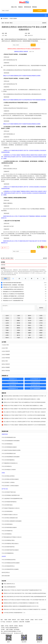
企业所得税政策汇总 (35, 379)
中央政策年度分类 (35, 382)
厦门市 (30, 338)
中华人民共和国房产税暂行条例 (9, 492)
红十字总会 (3, 622)
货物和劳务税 (5, 434)
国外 (30, 335)
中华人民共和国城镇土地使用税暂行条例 (11, 495)
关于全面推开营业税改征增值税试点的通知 (11, 450)
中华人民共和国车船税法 (7, 524)
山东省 (7, 323)
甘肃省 (18, 330)
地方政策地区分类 (35, 385)
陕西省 (18, 328)
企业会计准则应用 (6, 351)
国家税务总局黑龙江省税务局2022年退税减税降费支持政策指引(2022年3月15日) (21, 606)
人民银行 (32, 620)
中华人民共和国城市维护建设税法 (9, 502)
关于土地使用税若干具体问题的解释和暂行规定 (12, 499)
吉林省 (41, 318)
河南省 (30, 323)
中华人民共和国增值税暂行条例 (9, 437)
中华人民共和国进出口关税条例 (9, 470)
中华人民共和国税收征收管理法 (9, 560)
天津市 (41, 316)
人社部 (18, 620)
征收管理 (4, 556)
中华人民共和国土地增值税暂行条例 (10, 518)
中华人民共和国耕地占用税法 (8, 540)
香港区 (41, 333)
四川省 (18, 323)
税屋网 (2, 626)
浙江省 (30, 321)
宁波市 (18, 338)
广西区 (41, 325)
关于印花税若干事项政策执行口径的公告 (11, 508)
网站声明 (11, 626)
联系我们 (16, 626)
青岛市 (7, 338)
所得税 (3, 473)
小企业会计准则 (5, 345)
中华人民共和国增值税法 (7, 444)
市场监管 (22, 620)
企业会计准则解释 (6, 355)
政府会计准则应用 (6, 364)
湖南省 (18, 325)
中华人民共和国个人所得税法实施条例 (10, 486)
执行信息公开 (9, 622)
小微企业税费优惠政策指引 (10, 587)
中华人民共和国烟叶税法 (7, 531)
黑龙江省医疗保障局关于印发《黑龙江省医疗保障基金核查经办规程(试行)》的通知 (22, 399)
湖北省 (7, 321)
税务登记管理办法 (6, 573)
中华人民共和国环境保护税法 (8, 547)
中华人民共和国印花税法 (7, 505)
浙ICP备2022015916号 (19, 633)
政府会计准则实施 (6, 371)
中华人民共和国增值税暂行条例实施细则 (11, 441)
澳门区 (18, 335)
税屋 (3, 23)
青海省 (7, 333)
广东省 (18, 318)
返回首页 (44, 23)
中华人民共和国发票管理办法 (8, 566)
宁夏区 (7, 330)
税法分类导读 (13, 385)
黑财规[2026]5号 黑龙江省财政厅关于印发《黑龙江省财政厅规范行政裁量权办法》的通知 (23, 406)
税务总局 (14, 620)
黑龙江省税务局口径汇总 (9, 584)
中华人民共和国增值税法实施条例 (9, 447)
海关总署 (27, 620)
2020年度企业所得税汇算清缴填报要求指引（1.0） (15, 613)
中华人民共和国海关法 (7, 466)
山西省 (41, 330)
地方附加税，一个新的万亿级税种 (10, 18)
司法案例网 (27, 622)
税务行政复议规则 (6, 576)
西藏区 (18, 321)
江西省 (7, 325)
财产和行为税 (5, 489)
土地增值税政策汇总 (13, 388)
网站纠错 (21, 626)
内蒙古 (30, 330)
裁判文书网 (22, 622)
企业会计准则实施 (6, 358)
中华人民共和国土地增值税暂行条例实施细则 (12, 521)
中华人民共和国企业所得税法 (8, 476)
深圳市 (41, 338)
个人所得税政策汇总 (13, 382)
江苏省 (41, 321)
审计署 (36, 620)
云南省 (7, 328)
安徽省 (30, 318)
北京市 (7, 316)
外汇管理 (40, 620)
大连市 (41, 335)
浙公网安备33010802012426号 (7, 633)
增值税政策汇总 (13, 379)
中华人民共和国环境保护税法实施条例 (10, 550)
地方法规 (7, 23)
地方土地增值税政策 (35, 388)
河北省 (7, 318)
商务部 (10, 620)
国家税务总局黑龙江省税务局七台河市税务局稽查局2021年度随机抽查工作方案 (21, 603)
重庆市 (30, 316)
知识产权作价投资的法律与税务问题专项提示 (12, 283)
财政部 (6, 620)
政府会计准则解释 (6, 367)
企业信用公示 (16, 622)
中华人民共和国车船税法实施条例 (9, 527)
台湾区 (7, 335)
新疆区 (18, 333)
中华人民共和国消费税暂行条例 (9, 454)
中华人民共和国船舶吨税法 (8, 553)
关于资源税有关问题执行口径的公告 (10, 515)
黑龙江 (11, 23)
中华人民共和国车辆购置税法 (8, 460)
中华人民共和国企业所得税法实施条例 (10, 479)
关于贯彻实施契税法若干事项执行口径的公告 (12, 537)
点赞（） (6, 248)
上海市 (18, 316)
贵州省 (41, 328)
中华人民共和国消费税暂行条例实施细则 (11, 457)
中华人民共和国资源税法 (7, 511)
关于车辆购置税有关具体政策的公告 (10, 463)
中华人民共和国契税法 (7, 534)
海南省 (30, 328)
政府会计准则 (5, 361)
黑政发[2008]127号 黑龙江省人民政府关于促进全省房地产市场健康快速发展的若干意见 (23, 590)
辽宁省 (41, 323)
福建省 (30, 333)
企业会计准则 (5, 348)
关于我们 (7, 626)
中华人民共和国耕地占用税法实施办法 (10, 544)
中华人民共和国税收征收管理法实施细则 (11, 563)
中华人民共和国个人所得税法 (8, 482)
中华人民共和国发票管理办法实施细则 (10, 569)
